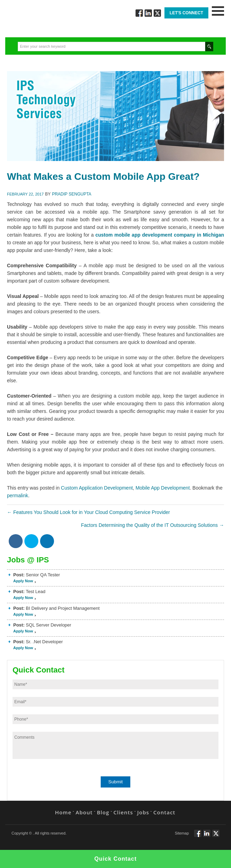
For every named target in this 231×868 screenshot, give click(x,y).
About (84, 812)
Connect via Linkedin (148, 13)
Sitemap (182, 833)
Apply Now (23, 581)
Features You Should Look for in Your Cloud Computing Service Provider (88, 512)
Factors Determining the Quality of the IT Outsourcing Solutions (152, 525)
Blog (103, 812)
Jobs (143, 812)
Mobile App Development (163, 488)
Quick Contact (115, 859)
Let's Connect (186, 13)
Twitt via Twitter (157, 13)
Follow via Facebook (139, 13)
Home (63, 812)
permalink (18, 496)
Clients (123, 812)
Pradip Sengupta (72, 194)
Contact (164, 812)
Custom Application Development (97, 488)
